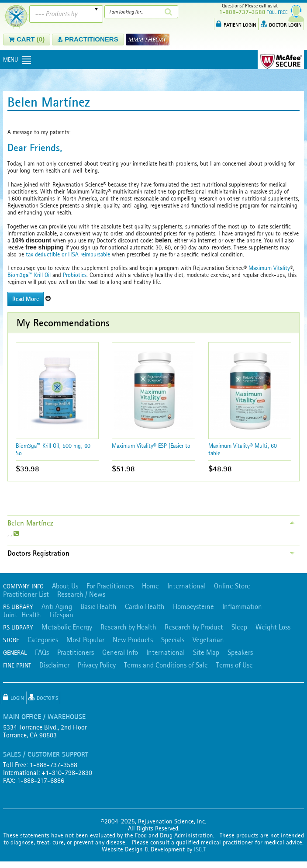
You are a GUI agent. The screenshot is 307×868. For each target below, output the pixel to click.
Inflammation (242, 606)
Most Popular (85, 640)
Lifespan (61, 615)
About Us (65, 586)
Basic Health (98, 606)
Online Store (232, 586)
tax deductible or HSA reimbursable (67, 254)
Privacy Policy (97, 665)
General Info (120, 652)
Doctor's (43, 697)
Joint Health (22, 615)
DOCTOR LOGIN (281, 24)
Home (150, 586)
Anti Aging (57, 606)
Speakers (240, 652)
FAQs (42, 652)
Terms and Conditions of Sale (166, 665)
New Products (133, 640)
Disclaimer (54, 665)
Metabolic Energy (67, 627)
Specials (173, 640)
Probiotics (75, 275)
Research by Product (194, 627)
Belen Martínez (30, 523)
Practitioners (76, 652)
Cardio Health (145, 606)
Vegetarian (208, 640)
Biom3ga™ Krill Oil (29, 275)
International (186, 586)
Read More (26, 299)
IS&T (200, 849)
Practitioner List (26, 594)
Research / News (81, 594)
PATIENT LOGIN (236, 24)
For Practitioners (110, 586)
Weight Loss (273, 627)
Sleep (239, 627)
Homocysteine (193, 606)
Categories (43, 640)
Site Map (206, 652)
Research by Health (128, 627)
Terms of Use (235, 665)
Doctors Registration (38, 553)
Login (14, 697)
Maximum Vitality (269, 268)
